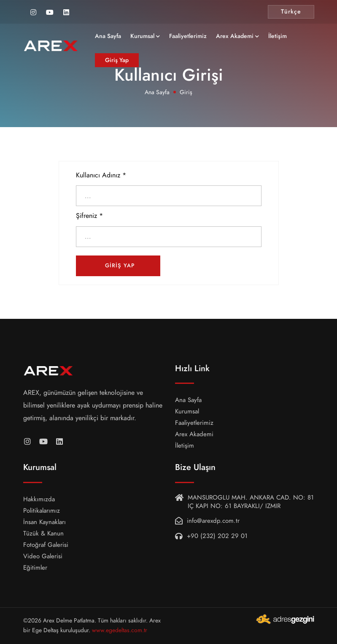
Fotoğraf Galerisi (46, 545)
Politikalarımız (42, 511)
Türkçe (291, 12)
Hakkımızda (39, 499)
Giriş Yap (131, 63)
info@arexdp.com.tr (213, 521)
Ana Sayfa (122, 39)
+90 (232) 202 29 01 (217, 536)
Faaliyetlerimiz (202, 39)
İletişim (292, 39)
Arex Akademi (249, 39)
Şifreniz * (89, 216)
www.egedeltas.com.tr (120, 630)
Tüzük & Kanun (43, 533)
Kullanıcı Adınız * (101, 175)
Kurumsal (157, 39)
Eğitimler (35, 568)
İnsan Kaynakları (44, 522)
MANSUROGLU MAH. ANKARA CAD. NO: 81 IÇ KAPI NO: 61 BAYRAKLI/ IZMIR (251, 502)
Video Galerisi (43, 556)
